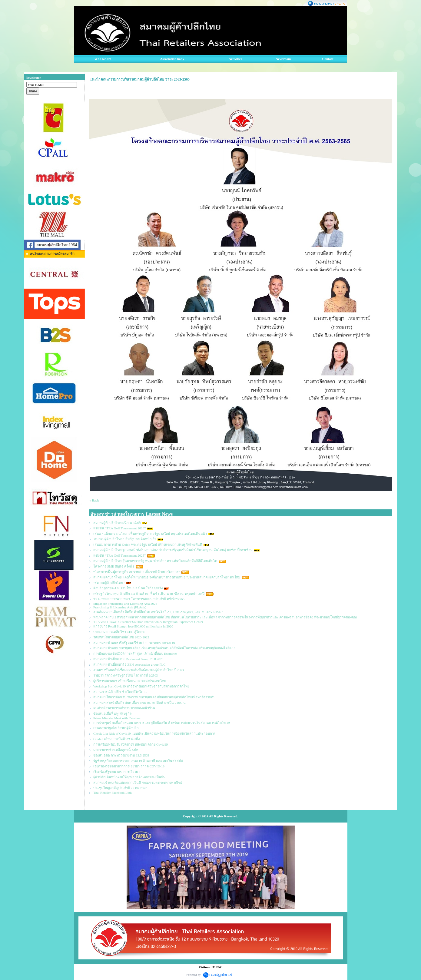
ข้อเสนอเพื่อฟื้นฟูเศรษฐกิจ (112, 713)
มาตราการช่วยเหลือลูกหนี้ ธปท (116, 750)
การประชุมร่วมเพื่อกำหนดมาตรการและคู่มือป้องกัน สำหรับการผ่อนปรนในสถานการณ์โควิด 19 (162, 723)
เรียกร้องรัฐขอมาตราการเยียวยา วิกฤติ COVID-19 (129, 766)
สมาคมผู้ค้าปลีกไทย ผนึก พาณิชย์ (117, 523)
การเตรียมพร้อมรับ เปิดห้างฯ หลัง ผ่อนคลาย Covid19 (131, 744)
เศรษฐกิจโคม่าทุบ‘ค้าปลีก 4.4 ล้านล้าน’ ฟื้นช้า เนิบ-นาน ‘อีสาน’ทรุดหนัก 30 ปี (149, 594)
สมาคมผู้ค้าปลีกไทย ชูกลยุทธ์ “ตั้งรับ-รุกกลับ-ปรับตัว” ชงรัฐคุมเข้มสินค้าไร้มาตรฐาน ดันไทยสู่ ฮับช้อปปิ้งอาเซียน (173, 550)
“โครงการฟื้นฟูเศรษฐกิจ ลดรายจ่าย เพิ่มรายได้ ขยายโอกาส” (137, 572)
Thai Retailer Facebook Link (113, 793)
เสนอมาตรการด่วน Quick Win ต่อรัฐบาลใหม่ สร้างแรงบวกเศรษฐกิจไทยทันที (148, 545)
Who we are (103, 59)
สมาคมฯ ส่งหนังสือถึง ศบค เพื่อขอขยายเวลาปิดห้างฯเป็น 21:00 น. (140, 703)
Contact (328, 59)
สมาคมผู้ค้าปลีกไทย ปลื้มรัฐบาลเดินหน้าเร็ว (125, 539)
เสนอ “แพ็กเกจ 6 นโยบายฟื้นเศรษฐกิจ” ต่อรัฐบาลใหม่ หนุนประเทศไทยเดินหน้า (150, 534)
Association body (172, 59)
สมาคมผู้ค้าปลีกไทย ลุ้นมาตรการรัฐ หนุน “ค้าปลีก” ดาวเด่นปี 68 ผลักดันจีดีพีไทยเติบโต (155, 561)
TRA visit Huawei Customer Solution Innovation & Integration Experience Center (149, 622)
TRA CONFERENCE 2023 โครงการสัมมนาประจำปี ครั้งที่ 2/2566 (139, 599)
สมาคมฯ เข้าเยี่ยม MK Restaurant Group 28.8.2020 (128, 659)
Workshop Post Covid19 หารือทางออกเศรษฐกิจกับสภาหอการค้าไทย (141, 686)
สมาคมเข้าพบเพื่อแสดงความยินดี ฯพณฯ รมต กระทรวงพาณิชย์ (138, 783)
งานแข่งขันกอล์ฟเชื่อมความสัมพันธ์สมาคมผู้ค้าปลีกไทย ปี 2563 (139, 670)
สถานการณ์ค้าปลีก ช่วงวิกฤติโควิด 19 (120, 692)
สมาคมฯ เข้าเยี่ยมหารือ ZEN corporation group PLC (129, 664)
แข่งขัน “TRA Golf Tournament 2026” (119, 528)
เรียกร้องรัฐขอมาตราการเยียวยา (116, 772)
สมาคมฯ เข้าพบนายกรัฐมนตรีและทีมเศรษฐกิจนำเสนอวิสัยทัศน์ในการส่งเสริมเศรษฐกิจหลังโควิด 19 (164, 648)
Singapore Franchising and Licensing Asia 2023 (125, 604)
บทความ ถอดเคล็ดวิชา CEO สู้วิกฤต (119, 632)
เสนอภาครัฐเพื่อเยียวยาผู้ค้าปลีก (116, 728)
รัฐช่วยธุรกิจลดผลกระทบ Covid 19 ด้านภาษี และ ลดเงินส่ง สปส (138, 761)
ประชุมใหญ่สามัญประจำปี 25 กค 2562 (120, 788)
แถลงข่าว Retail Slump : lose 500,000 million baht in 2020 (133, 626)
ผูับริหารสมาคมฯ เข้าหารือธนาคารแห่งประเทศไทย (130, 681)
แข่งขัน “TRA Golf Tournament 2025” (119, 555)
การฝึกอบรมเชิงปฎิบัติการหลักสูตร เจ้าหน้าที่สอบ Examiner (135, 654)
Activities (235, 59)
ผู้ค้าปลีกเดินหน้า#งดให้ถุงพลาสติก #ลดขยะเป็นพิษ (129, 777)
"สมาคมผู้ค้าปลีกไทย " (109, 583)
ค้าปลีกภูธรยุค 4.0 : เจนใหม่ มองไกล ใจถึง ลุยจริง (128, 588)
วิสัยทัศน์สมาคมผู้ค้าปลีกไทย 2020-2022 (121, 637)
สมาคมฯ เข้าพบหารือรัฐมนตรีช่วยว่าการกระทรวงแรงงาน (134, 643)
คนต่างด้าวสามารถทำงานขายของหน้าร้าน (124, 708)
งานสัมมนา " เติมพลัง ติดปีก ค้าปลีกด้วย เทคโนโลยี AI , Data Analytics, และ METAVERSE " (158, 612)
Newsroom (283, 59)
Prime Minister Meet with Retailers (117, 718)
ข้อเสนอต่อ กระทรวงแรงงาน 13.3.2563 (121, 755)
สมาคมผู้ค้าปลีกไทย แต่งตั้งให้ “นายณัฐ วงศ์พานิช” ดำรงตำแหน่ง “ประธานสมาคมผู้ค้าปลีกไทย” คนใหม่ (167, 577)
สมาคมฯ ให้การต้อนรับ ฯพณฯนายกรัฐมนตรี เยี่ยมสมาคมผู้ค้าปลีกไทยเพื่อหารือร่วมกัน (154, 697)
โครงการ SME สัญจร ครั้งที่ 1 (114, 566)
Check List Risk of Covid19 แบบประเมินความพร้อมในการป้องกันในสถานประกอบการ (154, 733)
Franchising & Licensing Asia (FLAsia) (120, 607)
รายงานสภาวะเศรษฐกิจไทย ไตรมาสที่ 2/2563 (126, 675)
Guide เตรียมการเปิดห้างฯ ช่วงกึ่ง (116, 739)
